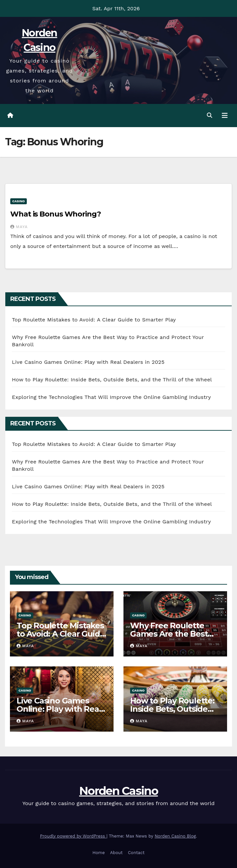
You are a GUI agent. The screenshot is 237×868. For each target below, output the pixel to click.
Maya (19, 227)
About (116, 853)
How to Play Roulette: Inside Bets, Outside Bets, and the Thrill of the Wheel (112, 380)
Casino (19, 201)
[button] (210, 115)
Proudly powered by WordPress (73, 836)
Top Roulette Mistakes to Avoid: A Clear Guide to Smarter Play (94, 320)
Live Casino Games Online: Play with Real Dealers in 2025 (88, 362)
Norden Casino (118, 791)
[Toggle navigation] (225, 116)
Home (98, 853)
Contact (136, 853)
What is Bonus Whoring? (56, 214)
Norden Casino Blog (175, 836)
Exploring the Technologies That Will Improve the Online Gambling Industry (111, 397)
